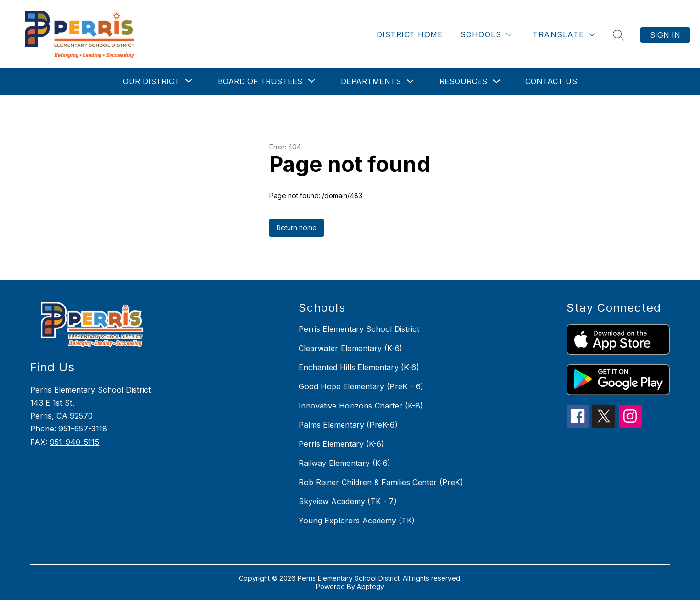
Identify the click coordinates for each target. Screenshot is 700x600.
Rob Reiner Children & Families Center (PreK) (381, 482)
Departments (371, 81)
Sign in (665, 35)
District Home (410, 34)
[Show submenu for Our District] (151, 81)
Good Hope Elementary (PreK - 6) (361, 386)
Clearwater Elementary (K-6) (350, 348)
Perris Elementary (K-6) (341, 444)
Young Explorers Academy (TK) (357, 521)
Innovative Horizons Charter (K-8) (361, 406)
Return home (297, 228)
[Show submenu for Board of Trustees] (260, 81)
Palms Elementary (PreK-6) (348, 425)
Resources (463, 81)
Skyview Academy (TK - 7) (348, 501)
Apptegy (371, 586)
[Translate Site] (564, 35)
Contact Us (551, 81)
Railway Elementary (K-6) (344, 463)
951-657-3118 (83, 429)
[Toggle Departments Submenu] (411, 82)
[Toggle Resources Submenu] (497, 82)
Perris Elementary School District (359, 329)
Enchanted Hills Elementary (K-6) (359, 367)
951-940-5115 (74, 442)
